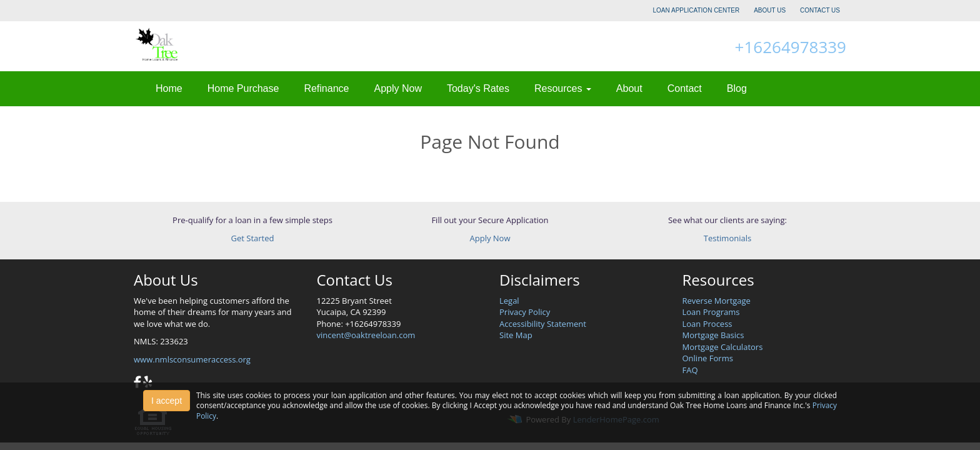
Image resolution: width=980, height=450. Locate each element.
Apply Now (397, 88)
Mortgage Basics (713, 335)
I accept (167, 401)
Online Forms (708, 358)
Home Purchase (243, 88)
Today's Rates (478, 88)
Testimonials (727, 238)
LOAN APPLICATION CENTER (697, 10)
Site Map (516, 335)
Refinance (326, 88)
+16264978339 (791, 47)
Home (169, 88)
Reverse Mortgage (717, 301)
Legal (509, 301)
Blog (737, 88)
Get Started (253, 238)
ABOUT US (770, 10)
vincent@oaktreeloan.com (366, 335)
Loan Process (707, 324)
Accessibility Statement (543, 324)
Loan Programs (711, 312)
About (629, 88)
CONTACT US (820, 10)
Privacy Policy (525, 312)
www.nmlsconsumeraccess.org (192, 359)
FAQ (690, 370)
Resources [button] (563, 88)
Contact (685, 88)
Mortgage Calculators (723, 347)
